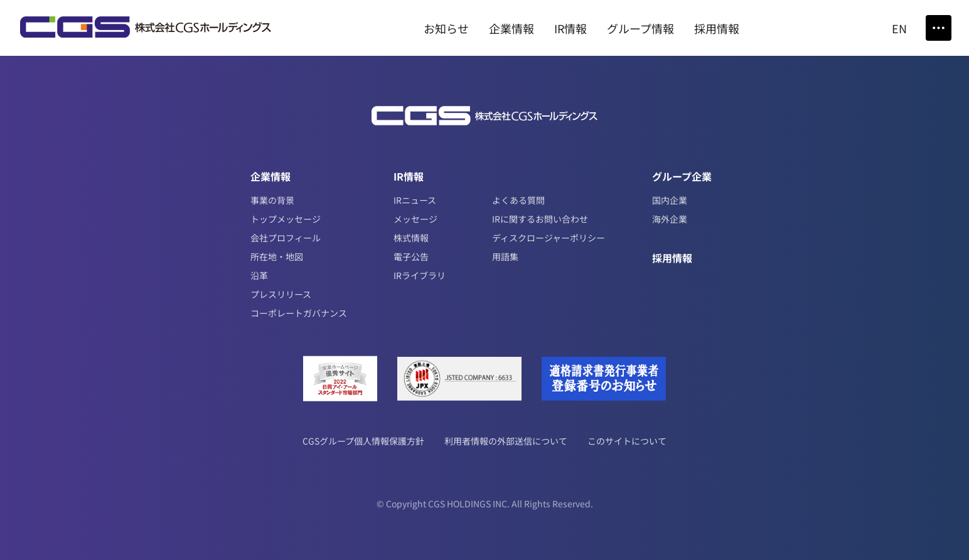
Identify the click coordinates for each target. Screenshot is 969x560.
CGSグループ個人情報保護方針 (363, 441)
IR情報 (409, 176)
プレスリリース (281, 294)
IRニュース (415, 200)
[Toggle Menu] (939, 28)
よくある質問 (518, 200)
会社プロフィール (286, 238)
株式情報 (411, 238)
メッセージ (415, 219)
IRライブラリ (420, 275)
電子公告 (411, 256)
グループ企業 (682, 176)
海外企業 (670, 219)
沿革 (259, 275)
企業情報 (270, 176)
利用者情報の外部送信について (506, 441)
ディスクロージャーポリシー (549, 238)
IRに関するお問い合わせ (540, 219)
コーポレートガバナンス (299, 313)
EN (899, 28)
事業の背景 (272, 200)
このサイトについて (627, 441)
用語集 (505, 256)
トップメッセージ (286, 219)
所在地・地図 (277, 256)
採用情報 (672, 258)
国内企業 (670, 200)
